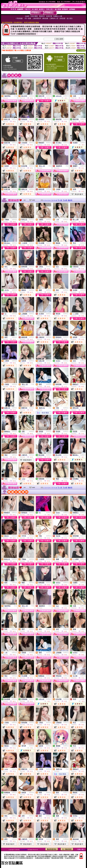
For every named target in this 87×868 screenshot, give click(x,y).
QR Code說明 (81, 50)
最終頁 (70, 200)
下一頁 (60, 200)
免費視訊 (32, 96)
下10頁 (65, 200)
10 (56, 200)
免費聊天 (66, 96)
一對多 (15, 96)
